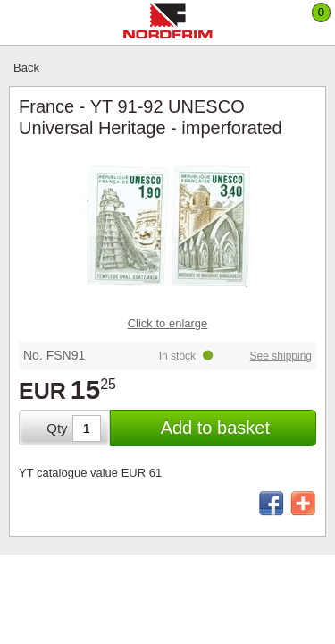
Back (26, 68)
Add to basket (215, 428)
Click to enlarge (168, 323)
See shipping (281, 356)
